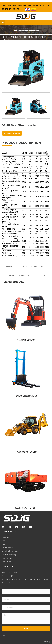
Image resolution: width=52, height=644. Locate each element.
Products (16, 37)
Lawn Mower (6, 562)
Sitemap (47, 642)
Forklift (4, 541)
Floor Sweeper (7, 558)
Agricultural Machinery (10, 551)
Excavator (5, 537)
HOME (5, 37)
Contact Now (12, 134)
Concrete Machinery (9, 555)
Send (26, 629)
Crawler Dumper (7, 548)
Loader (28, 37)
